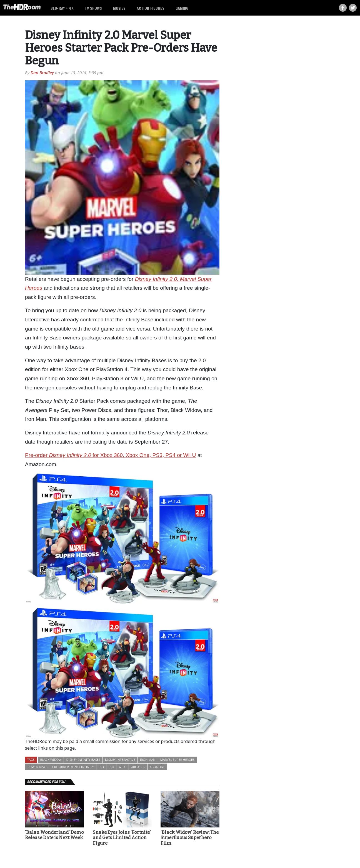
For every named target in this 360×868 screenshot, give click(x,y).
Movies (119, 8)
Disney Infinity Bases (83, 760)
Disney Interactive (120, 760)
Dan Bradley (42, 72)
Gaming (182, 8)
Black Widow (51, 760)
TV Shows (93, 8)
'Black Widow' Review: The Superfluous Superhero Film (190, 838)
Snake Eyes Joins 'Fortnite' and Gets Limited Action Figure (122, 838)
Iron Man (148, 760)
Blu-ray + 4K (62, 8)
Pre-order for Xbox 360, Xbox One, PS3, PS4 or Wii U (110, 455)
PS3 (101, 767)
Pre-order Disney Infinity (73, 767)
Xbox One (157, 767)
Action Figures (151, 8)
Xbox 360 (138, 767)
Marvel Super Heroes (177, 760)
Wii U (123, 767)
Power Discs (37, 767)
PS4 (111, 767)
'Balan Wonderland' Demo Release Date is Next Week (54, 835)
